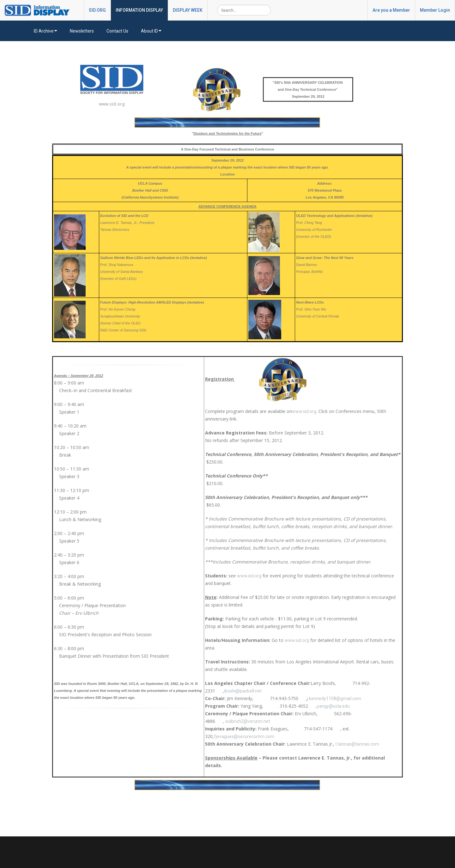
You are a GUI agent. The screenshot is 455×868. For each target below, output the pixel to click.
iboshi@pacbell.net (243, 691)
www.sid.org (112, 104)
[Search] (244, 10)
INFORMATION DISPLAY (139, 10)
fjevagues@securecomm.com (244, 736)
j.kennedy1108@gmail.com (334, 699)
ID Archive (45, 31)
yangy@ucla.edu (333, 706)
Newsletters (82, 31)
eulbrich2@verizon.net (248, 721)
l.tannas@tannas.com (357, 744)
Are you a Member (391, 10)
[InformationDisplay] (40, 10)
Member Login (435, 10)
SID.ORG (97, 10)
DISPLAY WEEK (188, 10)
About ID (151, 31)
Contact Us (117, 31)
